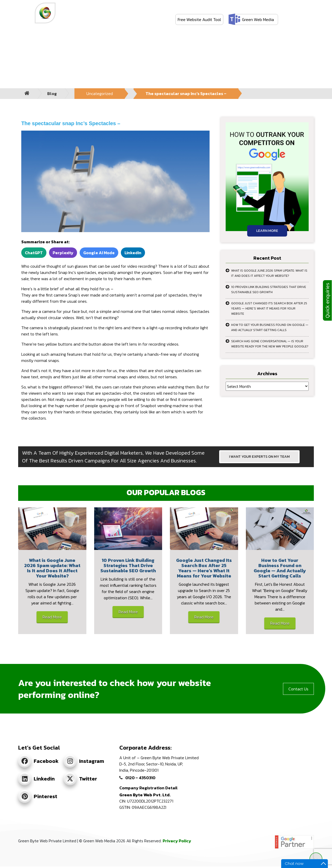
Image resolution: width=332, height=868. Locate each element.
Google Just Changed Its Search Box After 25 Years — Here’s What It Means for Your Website (269, 308)
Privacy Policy (177, 841)
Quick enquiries (327, 300)
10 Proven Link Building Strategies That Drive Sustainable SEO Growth (269, 290)
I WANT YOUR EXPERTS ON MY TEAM (259, 457)
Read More (52, 617)
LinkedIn (133, 253)
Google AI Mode (99, 253)
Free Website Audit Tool (199, 19)
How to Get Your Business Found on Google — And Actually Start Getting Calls (270, 327)
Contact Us (298, 689)
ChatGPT (34, 253)
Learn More (267, 231)
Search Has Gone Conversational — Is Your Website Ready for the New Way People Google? (270, 344)
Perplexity (63, 253)
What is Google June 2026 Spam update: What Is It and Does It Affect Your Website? (269, 273)
